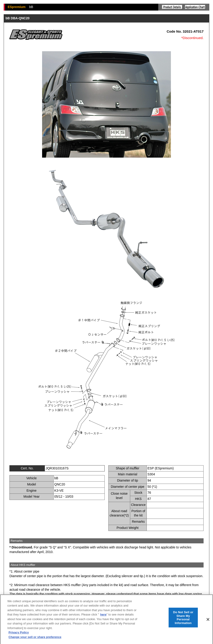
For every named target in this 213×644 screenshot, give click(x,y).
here (103, 617)
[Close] (208, 621)
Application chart (195, 7)
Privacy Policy (19, 635)
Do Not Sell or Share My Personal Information (183, 620)
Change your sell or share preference (35, 639)
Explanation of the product (172, 7)
